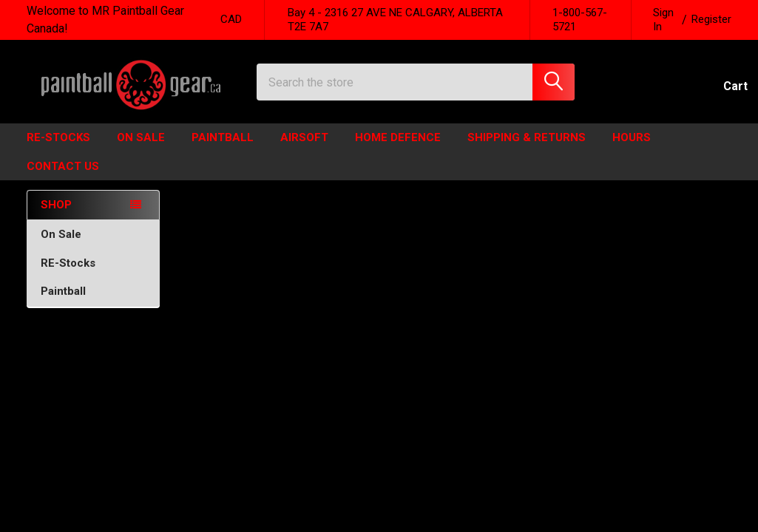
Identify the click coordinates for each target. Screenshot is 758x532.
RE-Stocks (94, 275)
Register (711, 19)
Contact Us (63, 178)
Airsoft (304, 150)
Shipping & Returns (527, 150)
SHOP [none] (56, 217)
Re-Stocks (58, 150)
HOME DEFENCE (398, 150)
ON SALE (141, 150)
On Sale (94, 246)
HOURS (632, 150)
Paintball (223, 150)
